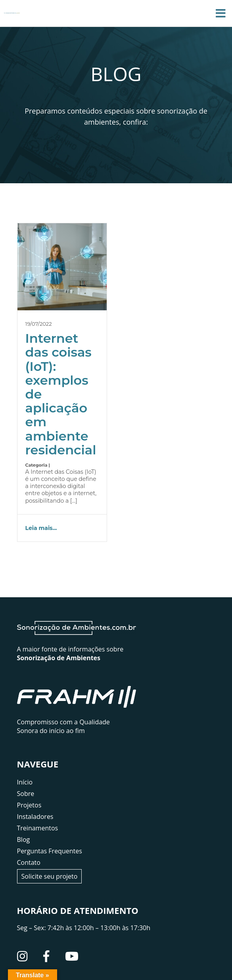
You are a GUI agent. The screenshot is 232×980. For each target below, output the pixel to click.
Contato (29, 862)
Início (25, 782)
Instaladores (35, 817)
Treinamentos (38, 828)
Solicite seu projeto (50, 876)
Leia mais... (41, 528)
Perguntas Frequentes (50, 851)
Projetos (29, 805)
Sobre (26, 794)
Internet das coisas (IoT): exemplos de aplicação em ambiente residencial (61, 394)
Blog (24, 839)
